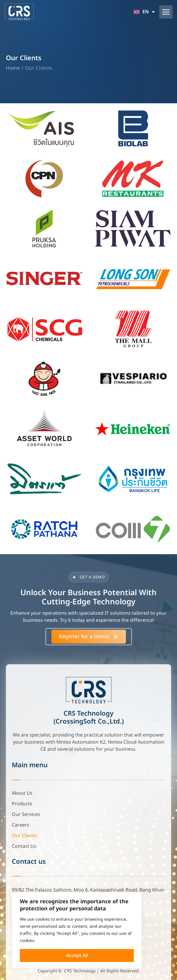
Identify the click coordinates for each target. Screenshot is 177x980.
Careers (21, 825)
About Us (22, 793)
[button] (166, 12)
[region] (77, 930)
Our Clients (24, 836)
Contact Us (24, 846)
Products (22, 804)
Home (13, 68)
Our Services (26, 814)
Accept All (77, 956)
